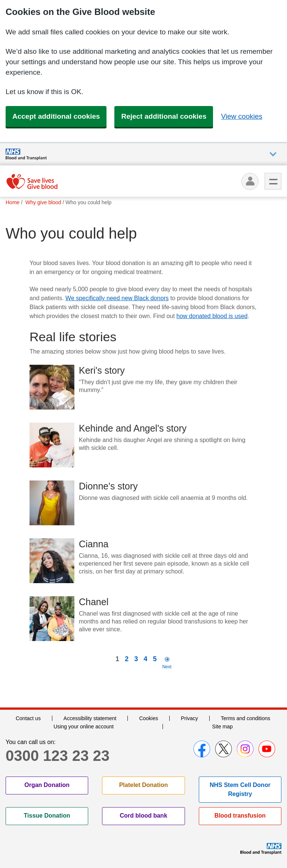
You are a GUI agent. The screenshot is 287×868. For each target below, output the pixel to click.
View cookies (242, 116)
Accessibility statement (90, 718)
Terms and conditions (246, 718)
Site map (223, 727)
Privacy (189, 718)
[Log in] (250, 181)
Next (167, 667)
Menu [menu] (273, 181)
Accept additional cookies (56, 116)
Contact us (28, 718)
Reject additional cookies (164, 116)
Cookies (149, 718)
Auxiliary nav (273, 154)
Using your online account (84, 727)
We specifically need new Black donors (117, 298)
